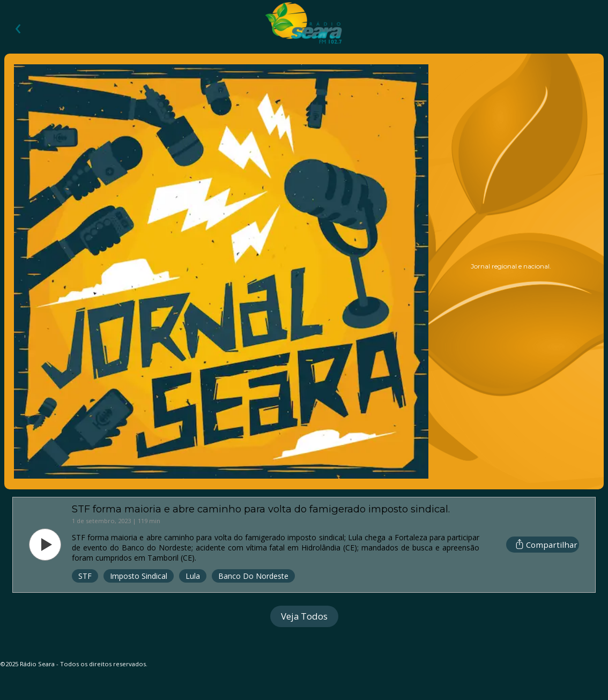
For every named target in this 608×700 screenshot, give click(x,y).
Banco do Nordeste (253, 576)
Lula (193, 576)
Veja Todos (304, 616)
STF (85, 576)
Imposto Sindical (139, 576)
